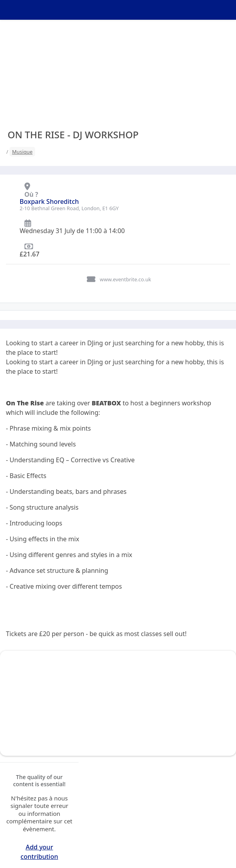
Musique (22, 152)
